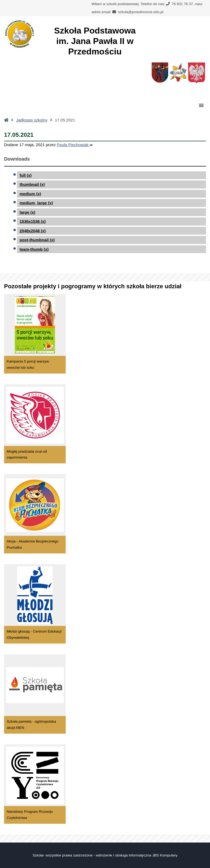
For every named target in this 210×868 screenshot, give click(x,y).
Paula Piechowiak (73, 145)
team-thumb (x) (34, 249)
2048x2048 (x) (33, 231)
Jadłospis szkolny (32, 120)
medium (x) (30, 194)
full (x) (26, 175)
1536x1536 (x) (33, 221)
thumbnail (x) (32, 184)
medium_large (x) (36, 203)
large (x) (27, 212)
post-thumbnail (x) (37, 240)
